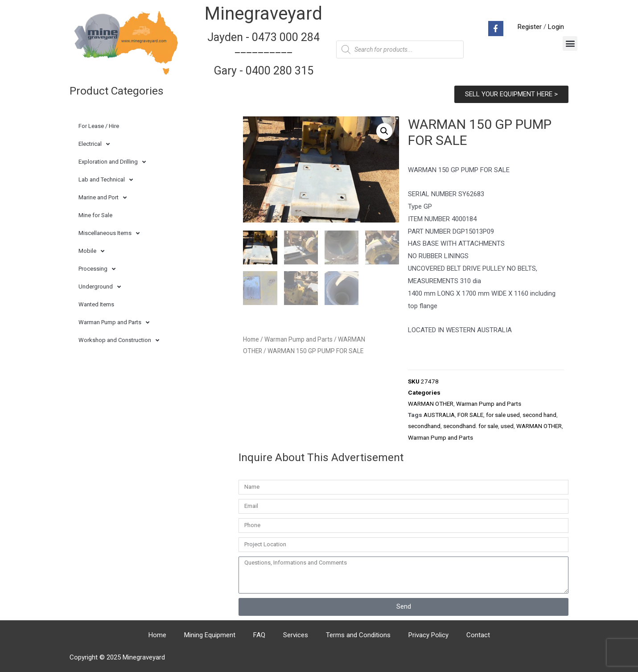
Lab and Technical (106, 180)
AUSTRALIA (439, 415)
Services (296, 635)
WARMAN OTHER (431, 404)
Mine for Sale (95, 215)
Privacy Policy (428, 635)
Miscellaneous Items (109, 233)
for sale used (503, 415)
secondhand (424, 426)
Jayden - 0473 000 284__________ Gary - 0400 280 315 (263, 54)
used (507, 426)
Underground (100, 287)
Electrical (94, 144)
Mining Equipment (210, 635)
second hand (539, 415)
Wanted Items (96, 304)
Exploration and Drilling (112, 162)
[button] (570, 43)
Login (556, 27)
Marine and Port (103, 198)
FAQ (259, 635)
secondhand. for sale (471, 426)
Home (251, 338)
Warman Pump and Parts (114, 323)
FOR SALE (470, 415)
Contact (478, 635)
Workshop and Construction (119, 340)
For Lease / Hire (99, 126)
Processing (97, 269)
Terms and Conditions (358, 635)
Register (530, 27)
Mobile (91, 251)
